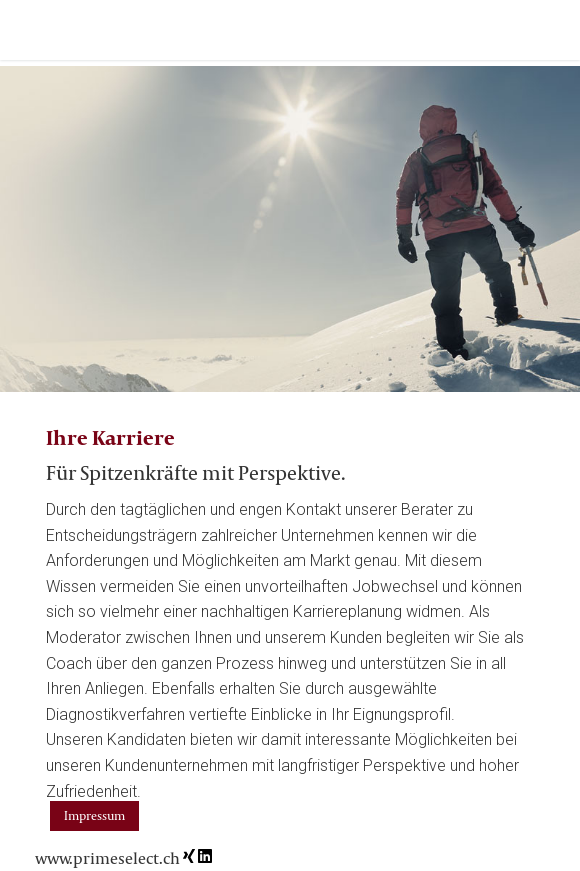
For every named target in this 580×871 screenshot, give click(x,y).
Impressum (94, 815)
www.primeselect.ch (107, 858)
